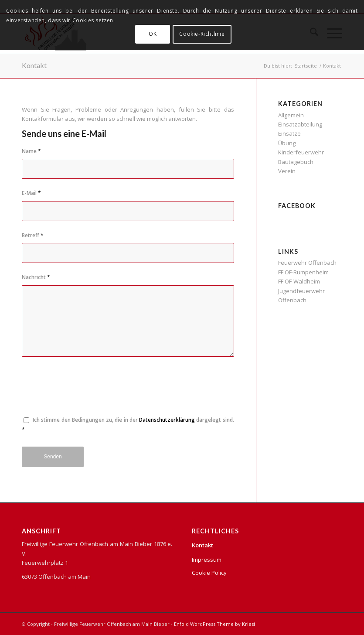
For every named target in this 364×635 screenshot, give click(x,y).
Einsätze (289, 133)
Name (31, 151)
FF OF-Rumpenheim (303, 272)
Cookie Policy (209, 573)
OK (153, 34)
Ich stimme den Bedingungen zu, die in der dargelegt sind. (128, 424)
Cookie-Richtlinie (202, 34)
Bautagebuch (296, 162)
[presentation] (88, 391)
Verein (287, 171)
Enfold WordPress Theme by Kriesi (214, 624)
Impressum (207, 560)
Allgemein (291, 115)
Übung (287, 143)
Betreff (33, 235)
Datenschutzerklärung (167, 420)
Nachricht (36, 277)
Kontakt (34, 65)
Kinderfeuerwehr (301, 152)
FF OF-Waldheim (299, 281)
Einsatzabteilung (300, 124)
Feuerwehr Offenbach (307, 263)
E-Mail (31, 193)
